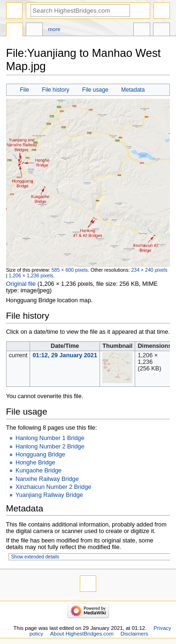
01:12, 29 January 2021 (65, 355)
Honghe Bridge (35, 463)
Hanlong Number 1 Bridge (50, 438)
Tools (161, 31)
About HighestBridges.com (82, 634)
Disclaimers (134, 634)
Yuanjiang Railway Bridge (49, 495)
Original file (21, 284)
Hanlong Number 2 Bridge (50, 447)
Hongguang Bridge (40, 455)
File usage (95, 90)
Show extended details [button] (35, 557)
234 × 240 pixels (149, 270)
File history (55, 90)
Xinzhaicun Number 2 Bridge (54, 487)
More (54, 29)
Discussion (34, 31)
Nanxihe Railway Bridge (47, 479)
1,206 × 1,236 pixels (31, 275)
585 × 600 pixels (70, 270)
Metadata (133, 90)
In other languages (142, 31)
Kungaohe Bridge (38, 471)
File (24, 90)
